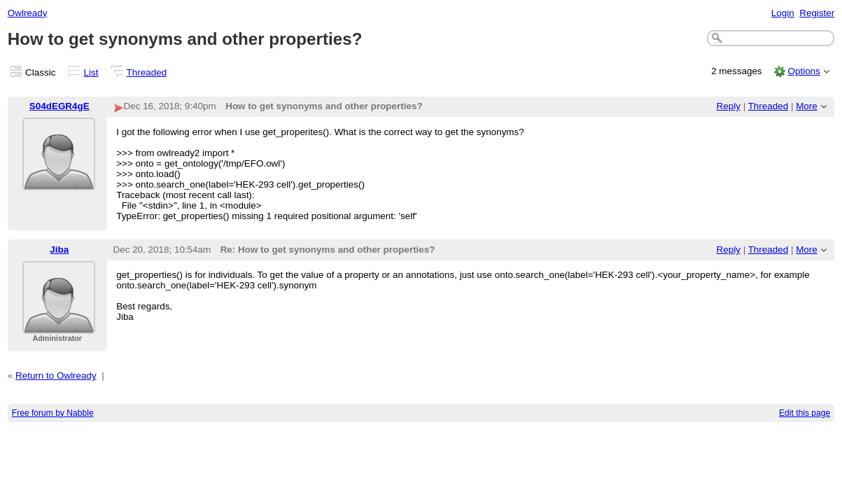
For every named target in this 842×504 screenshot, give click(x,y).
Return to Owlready (56, 376)
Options (804, 71)
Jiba (59, 250)
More (807, 106)
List (91, 72)
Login (783, 13)
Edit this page (805, 413)
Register (817, 13)
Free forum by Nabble (53, 413)
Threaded (147, 72)
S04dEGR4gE (59, 106)
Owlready (28, 13)
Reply (729, 106)
